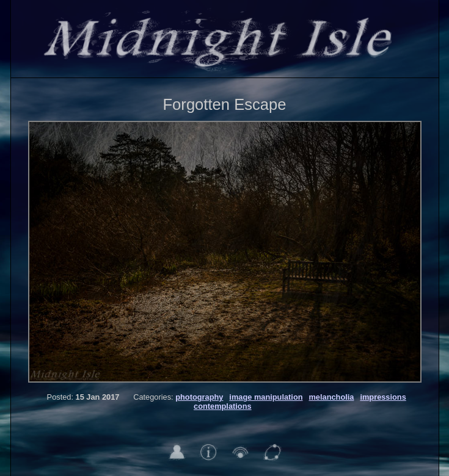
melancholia (331, 397)
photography (199, 397)
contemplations (223, 406)
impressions (383, 397)
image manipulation (266, 397)
